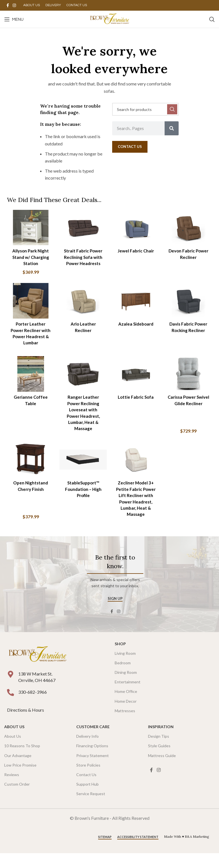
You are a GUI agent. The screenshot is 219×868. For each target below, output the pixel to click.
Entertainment (128, 697)
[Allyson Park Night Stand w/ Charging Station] (29, 227)
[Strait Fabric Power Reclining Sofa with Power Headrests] (83, 227)
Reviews (12, 789)
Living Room (125, 668)
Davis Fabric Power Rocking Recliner (189, 330)
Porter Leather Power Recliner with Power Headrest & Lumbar (29, 336)
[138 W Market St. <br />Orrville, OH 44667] (11, 689)
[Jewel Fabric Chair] (136, 227)
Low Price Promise (20, 780)
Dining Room (126, 687)
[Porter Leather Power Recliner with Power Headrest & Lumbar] (29, 301)
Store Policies (88, 780)
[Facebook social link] (8, 5)
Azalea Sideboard (136, 323)
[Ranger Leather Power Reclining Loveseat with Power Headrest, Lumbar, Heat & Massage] (83, 382)
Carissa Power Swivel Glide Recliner (190, 410)
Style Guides (159, 761)
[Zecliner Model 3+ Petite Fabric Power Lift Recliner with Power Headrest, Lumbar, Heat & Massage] (136, 469)
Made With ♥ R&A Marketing (187, 852)
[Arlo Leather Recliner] (83, 301)
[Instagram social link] (14, 5)
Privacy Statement (93, 770)
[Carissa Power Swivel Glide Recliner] (190, 382)
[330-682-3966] (11, 707)
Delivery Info (87, 751)
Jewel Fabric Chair (136, 249)
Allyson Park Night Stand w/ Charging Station (30, 255)
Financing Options (92, 761)
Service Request (91, 809)
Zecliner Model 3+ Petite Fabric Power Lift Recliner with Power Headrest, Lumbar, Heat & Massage (136, 510)
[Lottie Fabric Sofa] (136, 382)
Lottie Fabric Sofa (136, 404)
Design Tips (159, 751)
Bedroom (123, 678)
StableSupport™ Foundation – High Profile (83, 498)
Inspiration (161, 741)
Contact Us (86, 789)
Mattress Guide (162, 770)
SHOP (120, 659)
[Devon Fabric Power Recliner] (190, 227)
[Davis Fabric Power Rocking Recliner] (190, 301)
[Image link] (37, 669)
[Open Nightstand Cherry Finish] (29, 469)
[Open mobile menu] (14, 19)
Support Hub (87, 799)
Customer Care (93, 741)
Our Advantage (18, 770)
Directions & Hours (26, 725)
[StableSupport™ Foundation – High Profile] (83, 469)
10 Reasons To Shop (22, 761)
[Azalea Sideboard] (136, 301)
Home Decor (126, 716)
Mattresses (125, 726)
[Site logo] (109, 19)
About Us (14, 741)
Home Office (126, 706)
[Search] (212, 19)
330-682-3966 (33, 707)
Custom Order (17, 799)
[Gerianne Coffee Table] (29, 382)
